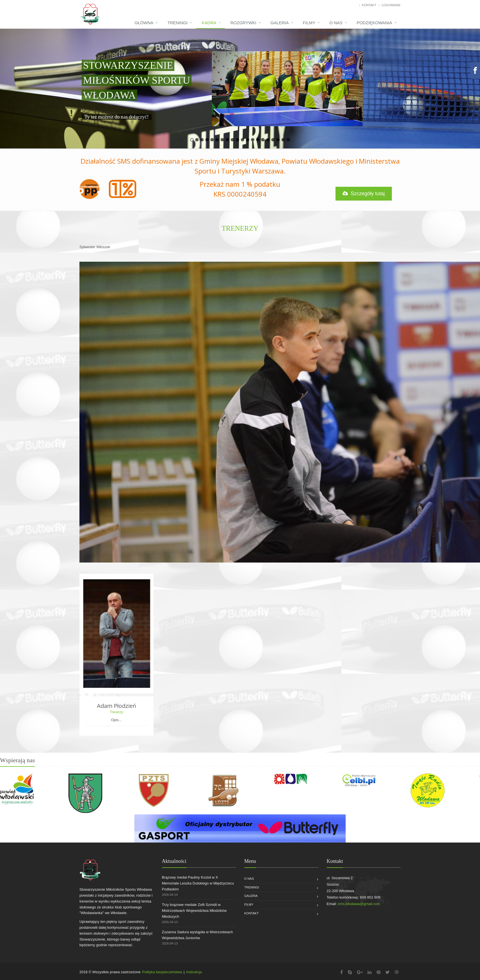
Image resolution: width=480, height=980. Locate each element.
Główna (144, 23)
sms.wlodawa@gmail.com (359, 904)
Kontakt (369, 5)
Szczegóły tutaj (364, 194)
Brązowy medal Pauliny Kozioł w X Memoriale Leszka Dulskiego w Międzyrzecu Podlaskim (198, 883)
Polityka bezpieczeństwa (162, 972)
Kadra (209, 23)
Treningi (177, 23)
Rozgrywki (243, 23)
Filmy (309, 23)
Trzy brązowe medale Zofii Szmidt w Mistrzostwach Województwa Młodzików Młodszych (194, 911)
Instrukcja (194, 972)
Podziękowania (374, 23)
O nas (336, 23)
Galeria (280, 23)
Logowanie (391, 5)
